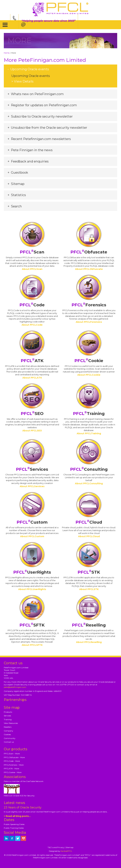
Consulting (89, 469)
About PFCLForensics (89, 322)
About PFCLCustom (32, 536)
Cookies (7, 734)
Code (32, 305)
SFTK (32, 625)
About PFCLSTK (89, 589)
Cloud (89, 522)
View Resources (11, 723)
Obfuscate (89, 252)
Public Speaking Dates (14, 824)
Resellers (8, 727)
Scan (32, 252)
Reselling (89, 625)
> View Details (22, 81)
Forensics (89, 305)
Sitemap (69, 847)
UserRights (32, 572)
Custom (32, 522)
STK (89, 572)
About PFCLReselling (89, 642)
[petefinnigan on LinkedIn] (6, 838)
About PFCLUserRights (32, 589)
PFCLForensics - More (14, 765)
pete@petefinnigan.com (15, 687)
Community (10, 738)
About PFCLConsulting (89, 483)
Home (7, 53)
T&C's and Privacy (56, 847)
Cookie (89, 361)
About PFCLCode (32, 325)
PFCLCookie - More (13, 772)
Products (8, 712)
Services (32, 469)
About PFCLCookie (89, 375)
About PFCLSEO (32, 431)
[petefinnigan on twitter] (18, 838)
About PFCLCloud (89, 536)
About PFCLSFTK (32, 645)
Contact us (9, 742)
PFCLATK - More (11, 769)
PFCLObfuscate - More (14, 757)
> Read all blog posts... (17, 816)
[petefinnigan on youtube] (24, 838)
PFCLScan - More (12, 754)
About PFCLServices (32, 486)
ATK (32, 361)
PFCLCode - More (12, 761)
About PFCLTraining (89, 433)
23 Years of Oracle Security (23, 807)
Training (89, 414)
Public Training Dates (14, 828)
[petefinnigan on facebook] (12, 838)
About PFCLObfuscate (89, 269)
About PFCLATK (32, 378)
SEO (32, 414)
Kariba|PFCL (66, 851)
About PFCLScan (32, 269)
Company (8, 731)
